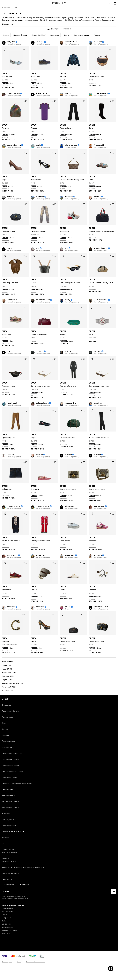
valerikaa (40, 42)
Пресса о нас (8, 717)
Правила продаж (7, 962)
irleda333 (98, 42)
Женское (6, 8)
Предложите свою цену (12, 771)
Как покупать (8, 747)
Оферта (19, 962)
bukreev (68, 455)
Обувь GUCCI (8, 680)
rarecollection (71, 42)
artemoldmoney (101, 248)
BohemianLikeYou (101, 607)
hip (8, 351)
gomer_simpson (101, 94)
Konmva (10, 197)
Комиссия (6, 814)
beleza (68, 607)
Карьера (6, 735)
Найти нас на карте (10, 873)
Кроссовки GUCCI (10, 673)
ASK (38, 248)
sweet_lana (70, 555)
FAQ (4, 844)
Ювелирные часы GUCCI (12, 683)
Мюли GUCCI (7, 691)
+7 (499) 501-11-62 (9, 861)
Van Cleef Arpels (8, 912)
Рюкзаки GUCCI (9, 687)
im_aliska (98, 403)
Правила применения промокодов (17, 783)
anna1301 (98, 555)
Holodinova (12, 300)
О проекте (6, 705)
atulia (38, 145)
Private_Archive (14, 506)
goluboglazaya (13, 94)
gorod (10, 248)
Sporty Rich (6, 933)
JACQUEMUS (6, 918)
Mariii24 (68, 94)
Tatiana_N (40, 555)
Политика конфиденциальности (35, 962)
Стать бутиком (8, 820)
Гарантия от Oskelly (10, 711)
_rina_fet (11, 455)
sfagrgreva (69, 506)
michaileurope (71, 145)
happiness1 (12, 403)
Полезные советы (10, 777)
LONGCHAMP (7, 924)
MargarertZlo (70, 403)
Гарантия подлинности (12, 753)
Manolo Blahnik (7, 927)
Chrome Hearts (7, 908)
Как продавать (8, 795)
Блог (4, 723)
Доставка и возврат (10, 765)
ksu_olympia (99, 506)
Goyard (4, 915)
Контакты (6, 838)
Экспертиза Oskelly (10, 801)
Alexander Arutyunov (9, 930)
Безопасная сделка (10, 759)
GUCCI (5, 73)
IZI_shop (40, 351)
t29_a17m (11, 42)
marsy (67, 300)
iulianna (97, 197)
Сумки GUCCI (8, 665)
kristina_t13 (70, 351)
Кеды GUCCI (7, 669)
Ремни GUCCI (8, 676)
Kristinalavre (41, 94)
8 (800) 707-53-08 (9, 852)
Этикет (5, 729)
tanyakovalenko (101, 300)
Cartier (4, 921)
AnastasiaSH (99, 145)
